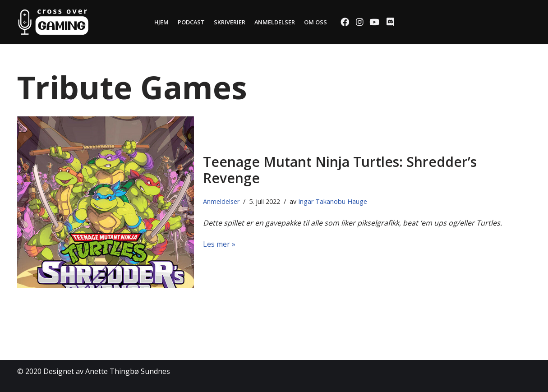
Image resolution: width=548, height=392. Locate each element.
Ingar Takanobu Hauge (333, 201)
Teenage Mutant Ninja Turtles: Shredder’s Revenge (340, 170)
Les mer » (219, 244)
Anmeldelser (275, 22)
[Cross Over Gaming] (53, 22)
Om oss (315, 22)
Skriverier (230, 22)
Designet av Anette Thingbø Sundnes (107, 371)
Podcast (191, 22)
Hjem (161, 22)
